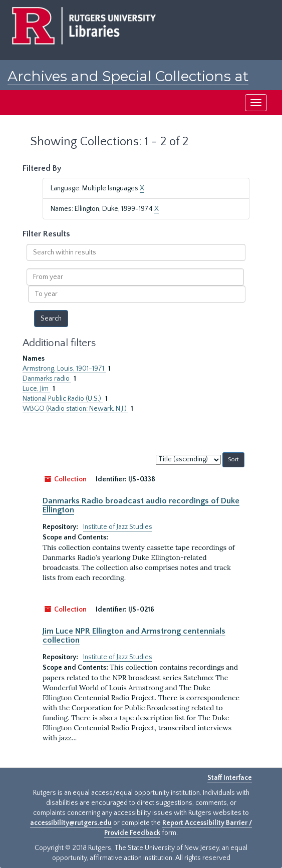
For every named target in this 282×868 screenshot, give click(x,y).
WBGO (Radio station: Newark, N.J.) (75, 409)
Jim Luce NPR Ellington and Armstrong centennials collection (134, 636)
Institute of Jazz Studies (118, 527)
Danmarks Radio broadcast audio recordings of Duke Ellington (141, 505)
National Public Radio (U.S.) (63, 399)
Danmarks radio (47, 379)
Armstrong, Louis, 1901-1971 (64, 369)
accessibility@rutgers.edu (71, 823)
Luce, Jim (36, 389)
